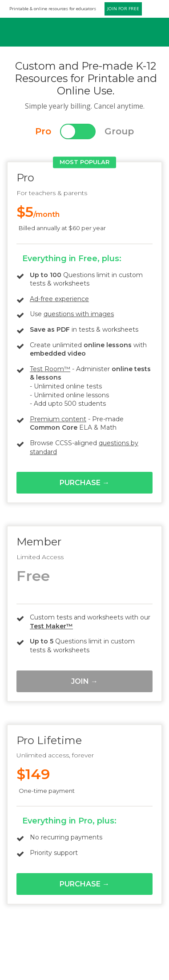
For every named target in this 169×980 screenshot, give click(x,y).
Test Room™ (50, 369)
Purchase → (84, 483)
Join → (84, 681)
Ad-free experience (59, 299)
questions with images (79, 314)
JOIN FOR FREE (123, 9)
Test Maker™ (51, 626)
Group (119, 131)
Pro (43, 131)
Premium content (58, 419)
